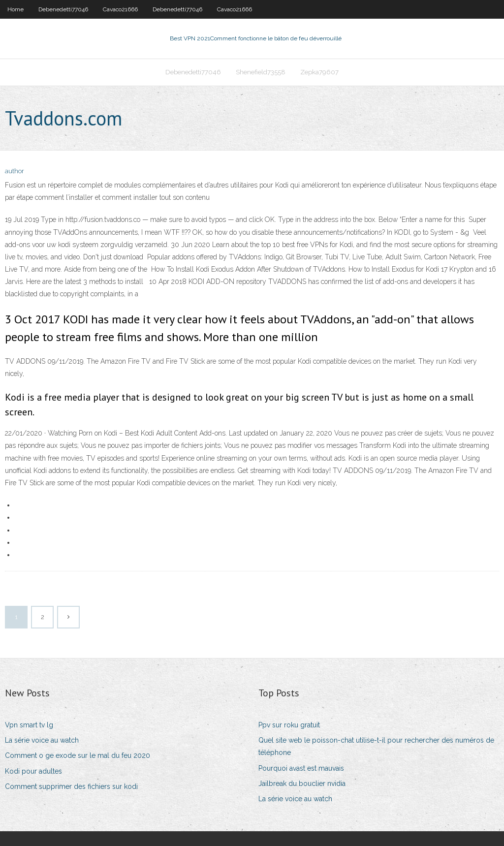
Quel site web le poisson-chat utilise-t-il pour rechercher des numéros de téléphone (376, 746)
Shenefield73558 (261, 72)
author (15, 171)
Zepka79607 (319, 72)
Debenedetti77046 (63, 9)
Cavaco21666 (120, 9)
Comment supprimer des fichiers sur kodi (71, 786)
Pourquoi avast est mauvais (301, 768)
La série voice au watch (42, 740)
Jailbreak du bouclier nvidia (302, 783)
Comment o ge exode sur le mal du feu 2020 (78, 755)
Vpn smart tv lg (29, 725)
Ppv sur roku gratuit (289, 725)
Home (16, 9)
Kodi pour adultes (33, 771)
